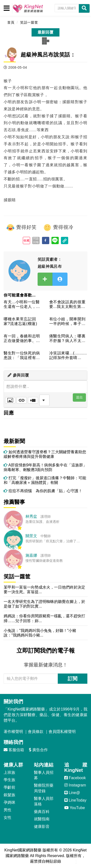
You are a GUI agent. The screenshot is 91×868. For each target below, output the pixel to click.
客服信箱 (14, 750)
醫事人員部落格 (44, 801)
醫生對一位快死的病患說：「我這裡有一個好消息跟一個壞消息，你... (22, 356)
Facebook (75, 778)
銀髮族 (9, 795)
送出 (79, 397)
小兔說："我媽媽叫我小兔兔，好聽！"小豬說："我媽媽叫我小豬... (40, 633)
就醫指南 (42, 819)
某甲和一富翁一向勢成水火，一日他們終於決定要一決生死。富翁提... (44, 590)
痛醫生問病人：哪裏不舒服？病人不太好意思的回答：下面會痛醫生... (67, 339)
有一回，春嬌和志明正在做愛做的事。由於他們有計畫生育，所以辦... (22, 339)
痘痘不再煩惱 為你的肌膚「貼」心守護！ (43, 491)
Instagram (75, 785)
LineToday (75, 800)
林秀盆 (31, 516)
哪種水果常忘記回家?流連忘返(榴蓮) (20, 321)
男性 (8, 810)
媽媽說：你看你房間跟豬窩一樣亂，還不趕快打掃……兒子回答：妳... (44, 618)
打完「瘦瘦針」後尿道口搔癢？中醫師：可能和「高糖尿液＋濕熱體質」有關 (45, 480)
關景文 (31, 536)
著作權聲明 (13, 732)
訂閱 (73, 679)
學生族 (9, 780)
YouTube (75, 808)
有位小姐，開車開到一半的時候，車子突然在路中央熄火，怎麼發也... (67, 322)
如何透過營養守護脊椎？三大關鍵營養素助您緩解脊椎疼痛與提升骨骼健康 (45, 454)
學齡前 (9, 787)
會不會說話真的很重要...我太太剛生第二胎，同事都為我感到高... (67, 305)
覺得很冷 (58, 228)
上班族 (9, 772)
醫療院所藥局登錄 (44, 788)
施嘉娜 (31, 555)
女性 (8, 817)
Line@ (72, 793)
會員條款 (36, 732)
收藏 (27, 240)
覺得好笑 (21, 228)
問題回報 (36, 240)
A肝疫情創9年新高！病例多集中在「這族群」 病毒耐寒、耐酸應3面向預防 (45, 467)
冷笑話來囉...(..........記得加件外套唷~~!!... (68, 356)
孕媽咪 (9, 802)
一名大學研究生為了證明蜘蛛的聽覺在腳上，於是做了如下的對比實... (44, 604)
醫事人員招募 (44, 775)
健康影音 (42, 826)
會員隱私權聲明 (62, 732)
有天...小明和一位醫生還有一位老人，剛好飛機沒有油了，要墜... (22, 305)
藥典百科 (42, 812)
